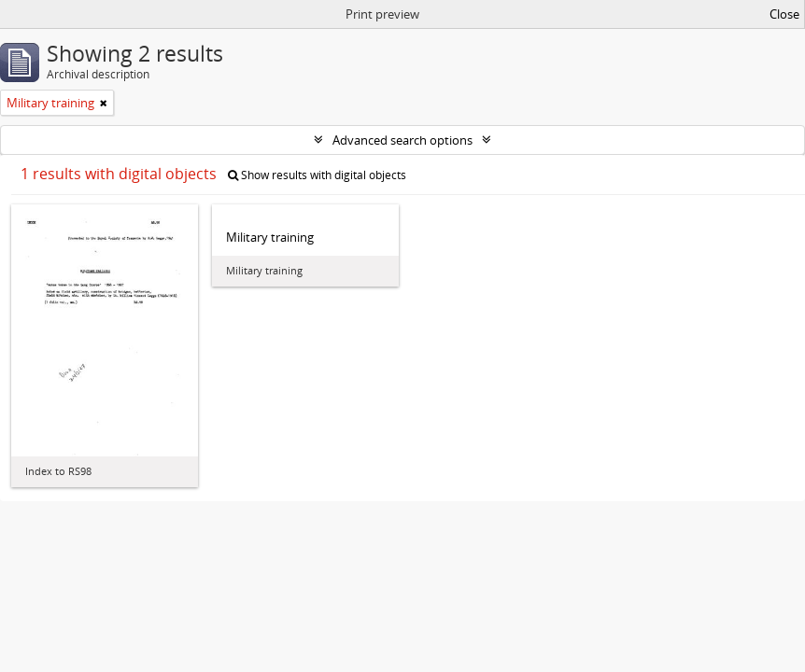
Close (784, 14)
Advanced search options (402, 140)
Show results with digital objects (317, 175)
